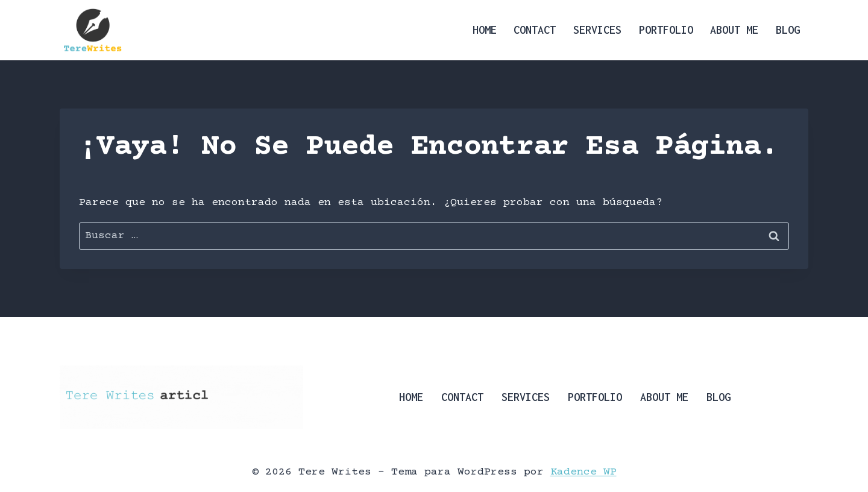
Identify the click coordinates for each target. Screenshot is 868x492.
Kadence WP (583, 472)
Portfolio (666, 30)
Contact (535, 30)
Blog (788, 30)
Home (485, 30)
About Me (734, 30)
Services (597, 30)
